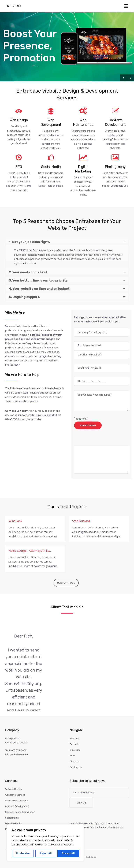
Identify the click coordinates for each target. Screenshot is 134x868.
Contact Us (76, 767)
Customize (23, 853)
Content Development (17, 806)
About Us (75, 761)
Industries (75, 750)
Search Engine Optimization (20, 812)
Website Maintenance (17, 800)
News (73, 755)
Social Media (12, 817)
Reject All (46, 853)
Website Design (14, 789)
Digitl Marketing (14, 823)
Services (74, 738)
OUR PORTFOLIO (66, 583)
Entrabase (14, 6)
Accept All (68, 853)
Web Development (15, 795)
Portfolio (74, 744)
